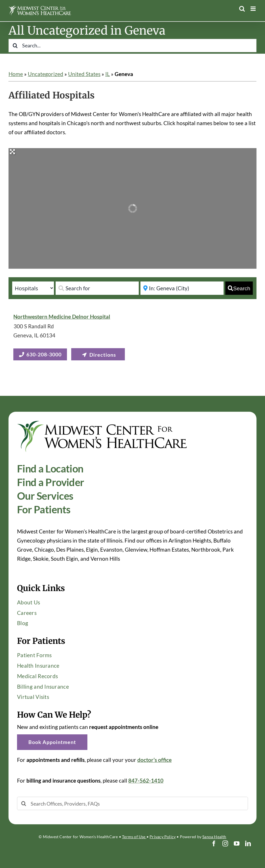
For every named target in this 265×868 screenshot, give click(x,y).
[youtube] (237, 844)
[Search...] (132, 46)
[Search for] (97, 288)
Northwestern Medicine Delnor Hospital (62, 317)
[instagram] (225, 844)
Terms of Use (134, 837)
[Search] (15, 46)
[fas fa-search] (239, 288)
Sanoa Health (214, 837)
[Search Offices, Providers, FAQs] (132, 803)
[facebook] (214, 844)
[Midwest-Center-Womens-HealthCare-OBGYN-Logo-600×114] (102, 423)
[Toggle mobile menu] (254, 9)
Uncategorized (46, 74)
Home (16, 74)
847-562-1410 (146, 780)
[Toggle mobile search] (242, 9)
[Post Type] (33, 288)
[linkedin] (248, 844)
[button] (52, 742)
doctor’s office (154, 760)
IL (108, 74)
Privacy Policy (163, 837)
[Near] (182, 288)
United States (84, 74)
